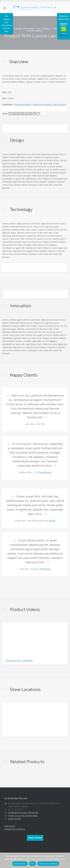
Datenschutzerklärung (15, 829)
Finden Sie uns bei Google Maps (23, 816)
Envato (52, 521)
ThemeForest (45, 472)
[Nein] (66, 860)
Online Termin (14, 819)
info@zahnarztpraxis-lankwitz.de (23, 812)
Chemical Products (23, 104)
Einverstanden (20, 864)
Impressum (10, 826)
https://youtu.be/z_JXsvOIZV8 (19, 660)
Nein (33, 864)
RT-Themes (45, 569)
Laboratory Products (42, 104)
